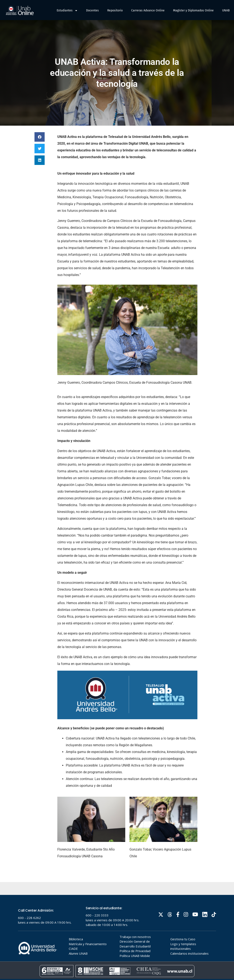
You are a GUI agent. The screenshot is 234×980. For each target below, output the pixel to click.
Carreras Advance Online (148, 10)
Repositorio (115, 10)
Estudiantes (67, 11)
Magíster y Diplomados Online (193, 10)
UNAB (226, 10)
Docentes (92, 10)
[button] (40, 137)
